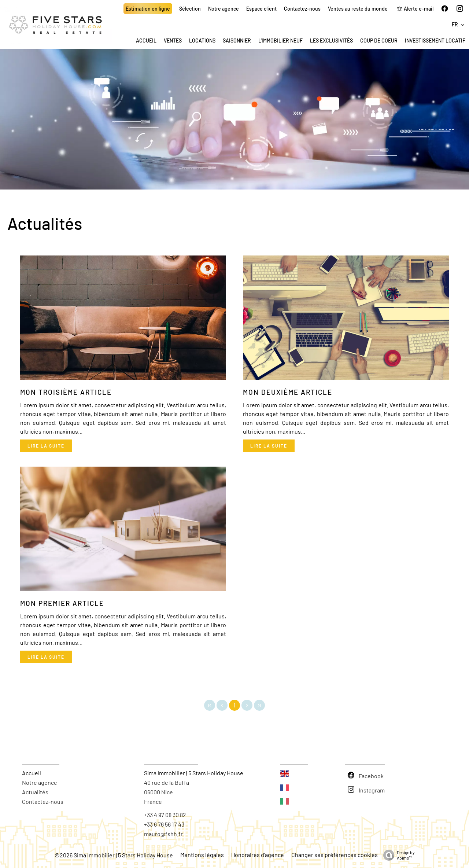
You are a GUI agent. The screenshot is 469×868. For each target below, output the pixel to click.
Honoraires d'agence (258, 855)
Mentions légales (202, 855)
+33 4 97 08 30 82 (165, 815)
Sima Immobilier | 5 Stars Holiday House (194, 773)
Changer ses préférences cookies (335, 855)
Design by (397, 855)
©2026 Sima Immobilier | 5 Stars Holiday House (114, 855)
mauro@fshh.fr (163, 834)
